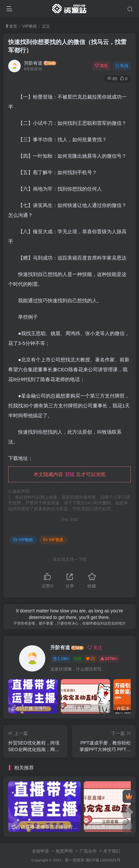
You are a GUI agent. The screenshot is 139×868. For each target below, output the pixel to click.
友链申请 (40, 851)
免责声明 (64, 851)
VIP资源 (53, 540)
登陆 (70, 474)
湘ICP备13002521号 (103, 860)
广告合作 (88, 851)
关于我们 (112, 851)
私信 (122, 66)
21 (91, 659)
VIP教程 (29, 26)
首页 (12, 26)
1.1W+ (61, 659)
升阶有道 (33, 63)
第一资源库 (75, 860)
